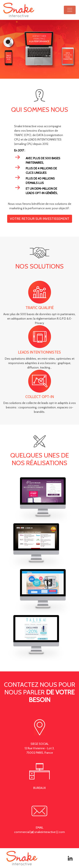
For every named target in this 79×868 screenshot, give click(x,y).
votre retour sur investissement (40, 219)
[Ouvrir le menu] (70, 10)
